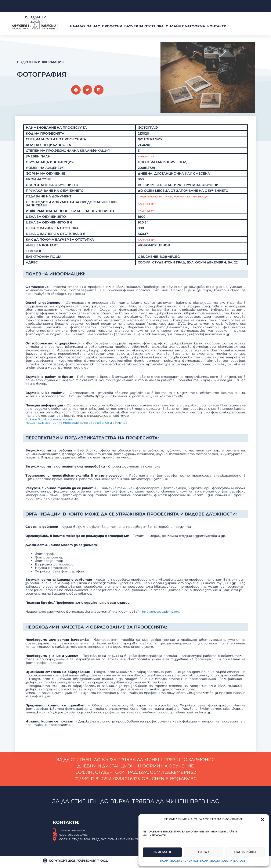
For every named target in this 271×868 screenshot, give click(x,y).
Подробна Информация (40, 62)
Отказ (204, 852)
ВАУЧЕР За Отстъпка (144, 26)
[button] (263, 820)
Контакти (217, 26)
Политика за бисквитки (179, 861)
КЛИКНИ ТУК (149, 242)
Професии (112, 26)
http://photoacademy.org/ (162, 679)
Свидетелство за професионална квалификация (187, 198)
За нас (93, 26)
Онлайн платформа (185, 26)
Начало (77, 26)
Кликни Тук (149, 158)
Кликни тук (149, 206)
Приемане (162, 852)
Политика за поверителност (223, 861)
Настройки (245, 852)
